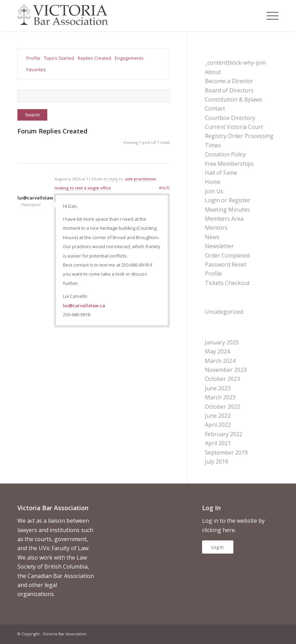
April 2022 (218, 425)
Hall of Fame (221, 173)
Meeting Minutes (227, 210)
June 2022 (218, 416)
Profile (33, 58)
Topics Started (59, 58)
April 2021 (218, 443)
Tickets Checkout (227, 283)
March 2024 (220, 361)
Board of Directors (229, 90)
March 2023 (220, 397)
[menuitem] (269, 16)
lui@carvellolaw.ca (84, 305)
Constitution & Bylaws (234, 99)
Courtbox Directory (230, 118)
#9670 (164, 188)
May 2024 (217, 351)
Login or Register (228, 200)
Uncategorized (224, 312)
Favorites (36, 70)
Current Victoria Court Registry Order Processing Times (239, 136)
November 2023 (226, 370)
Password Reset (226, 264)
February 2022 (224, 434)
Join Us (214, 191)
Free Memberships (229, 164)
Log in (218, 547)
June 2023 (218, 388)
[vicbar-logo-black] (63, 16)
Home (213, 182)
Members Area (224, 219)
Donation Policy (225, 154)
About (213, 72)
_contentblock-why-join (235, 63)
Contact (215, 108)
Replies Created (94, 58)
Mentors (216, 228)
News (212, 237)
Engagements (129, 58)
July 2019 (217, 462)
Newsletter (219, 246)
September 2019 (226, 453)
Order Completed (227, 255)
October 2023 (222, 379)
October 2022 (222, 407)
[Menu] (269, 16)
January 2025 (222, 342)
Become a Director (229, 81)
